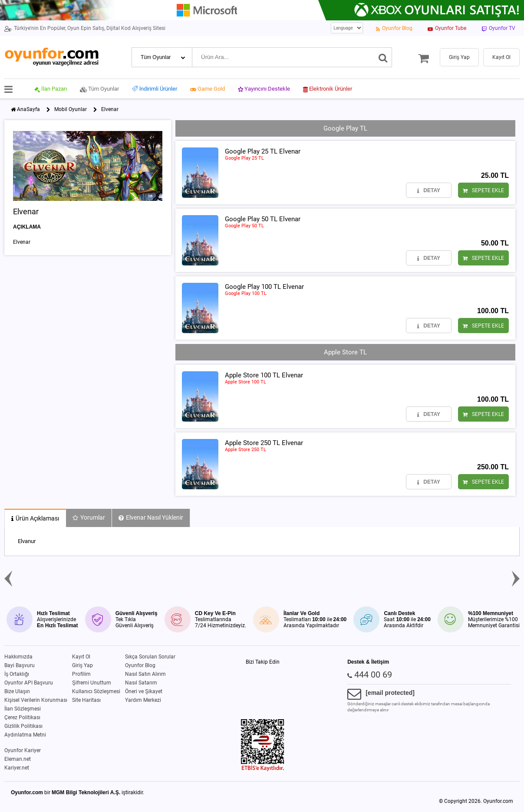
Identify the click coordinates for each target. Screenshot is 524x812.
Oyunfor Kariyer (23, 750)
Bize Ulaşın (17, 691)
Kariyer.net (17, 768)
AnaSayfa (28, 109)
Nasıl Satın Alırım (145, 674)
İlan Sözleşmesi (23, 709)
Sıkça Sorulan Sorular (150, 657)
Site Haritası (86, 700)
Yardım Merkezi (143, 700)
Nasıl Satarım (141, 683)
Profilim (81, 674)
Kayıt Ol (81, 657)
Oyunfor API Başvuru (29, 683)
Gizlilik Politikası (23, 726)
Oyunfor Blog (140, 665)
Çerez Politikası (22, 717)
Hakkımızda (18, 657)
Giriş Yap (82, 665)
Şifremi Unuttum (92, 683)
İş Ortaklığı (17, 674)
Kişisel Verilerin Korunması (36, 700)
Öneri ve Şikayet (144, 691)
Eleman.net (18, 759)
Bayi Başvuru (20, 665)
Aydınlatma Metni (25, 735)
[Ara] (383, 57)
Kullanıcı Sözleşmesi (96, 691)
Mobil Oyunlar (71, 109)
